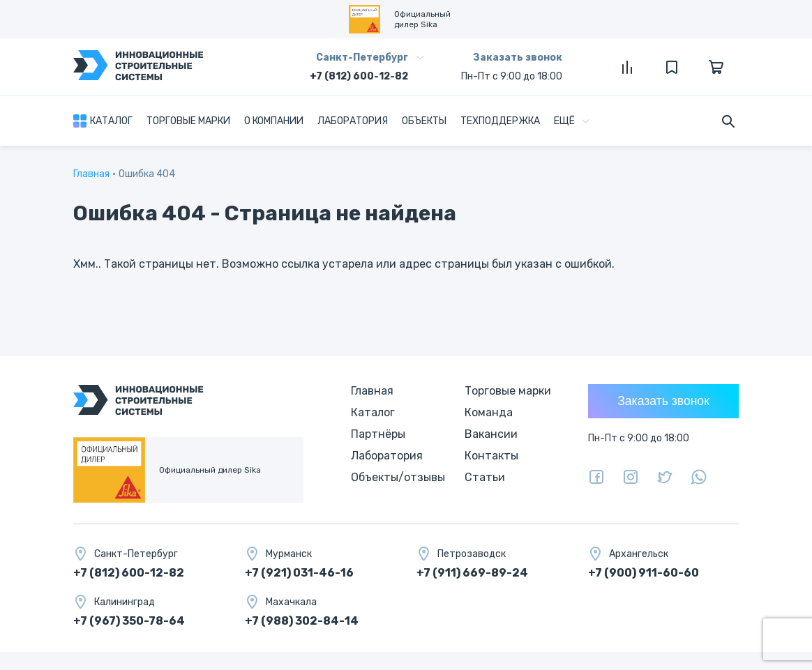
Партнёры (378, 434)
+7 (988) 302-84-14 (302, 621)
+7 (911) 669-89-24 (472, 573)
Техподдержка (500, 121)
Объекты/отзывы (398, 477)
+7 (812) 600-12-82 (359, 76)
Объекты (424, 121)
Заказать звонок (518, 58)
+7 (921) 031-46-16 (299, 573)
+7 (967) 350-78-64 (129, 621)
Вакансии (491, 434)
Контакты (491, 456)
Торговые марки (188, 121)
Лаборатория (353, 121)
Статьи (485, 477)
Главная (91, 174)
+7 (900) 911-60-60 (644, 573)
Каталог (111, 121)
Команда (489, 412)
